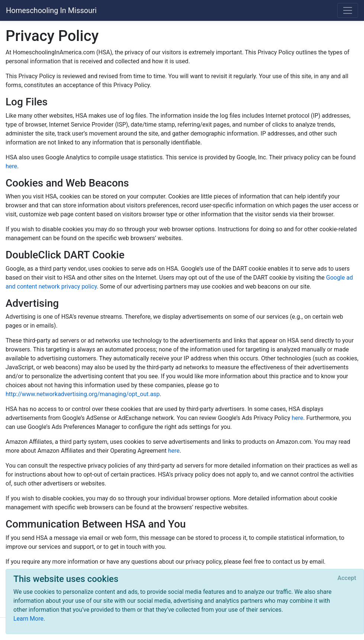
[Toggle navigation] (348, 10)
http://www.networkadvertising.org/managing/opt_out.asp (83, 394)
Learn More (28, 619)
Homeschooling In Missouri (51, 10)
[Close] (347, 578)
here (11, 166)
